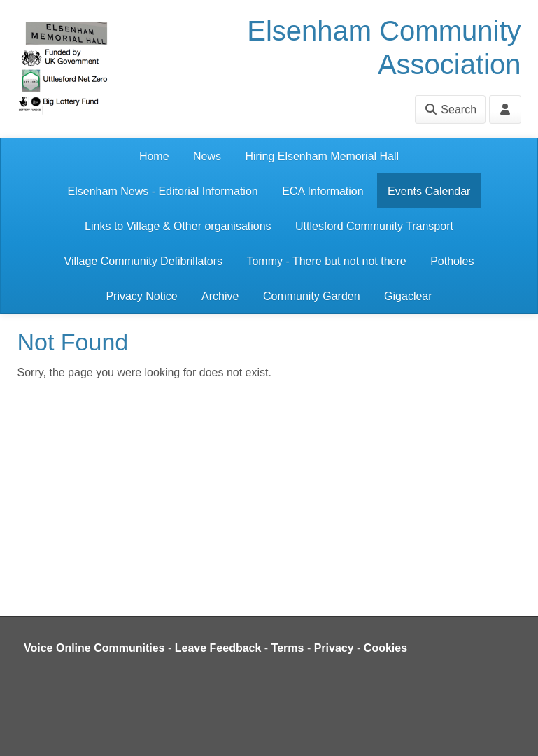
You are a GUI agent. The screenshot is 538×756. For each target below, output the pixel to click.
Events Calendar (429, 191)
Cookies (385, 648)
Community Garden (312, 296)
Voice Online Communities (94, 648)
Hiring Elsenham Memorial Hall (322, 156)
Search (450, 109)
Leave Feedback (218, 648)
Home (154, 156)
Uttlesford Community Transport (374, 226)
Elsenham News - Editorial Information (163, 191)
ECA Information (323, 191)
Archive (220, 296)
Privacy (334, 648)
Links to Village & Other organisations (178, 226)
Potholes (452, 261)
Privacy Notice (141, 296)
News (207, 156)
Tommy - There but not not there (326, 261)
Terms (288, 648)
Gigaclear (408, 296)
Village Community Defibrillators (143, 261)
